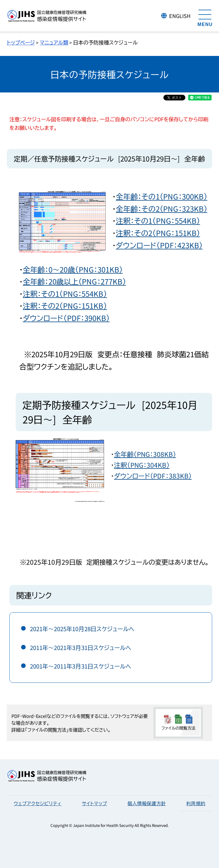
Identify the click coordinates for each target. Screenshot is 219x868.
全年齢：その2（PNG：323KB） (162, 208)
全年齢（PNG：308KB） (145, 454)
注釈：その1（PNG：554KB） (158, 220)
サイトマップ (95, 803)
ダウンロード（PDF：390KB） (66, 318)
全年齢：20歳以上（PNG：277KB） (74, 281)
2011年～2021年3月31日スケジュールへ (81, 648)
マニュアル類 (54, 42)
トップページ (21, 42)
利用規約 (196, 803)
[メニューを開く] (205, 17)
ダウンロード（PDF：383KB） (153, 476)
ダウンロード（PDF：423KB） (159, 245)
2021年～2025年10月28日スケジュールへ (82, 629)
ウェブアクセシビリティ (37, 803)
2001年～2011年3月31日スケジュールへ (81, 666)
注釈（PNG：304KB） (142, 465)
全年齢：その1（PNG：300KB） (162, 196)
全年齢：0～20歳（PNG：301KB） (73, 269)
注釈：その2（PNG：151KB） (158, 233)
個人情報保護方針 (147, 803)
